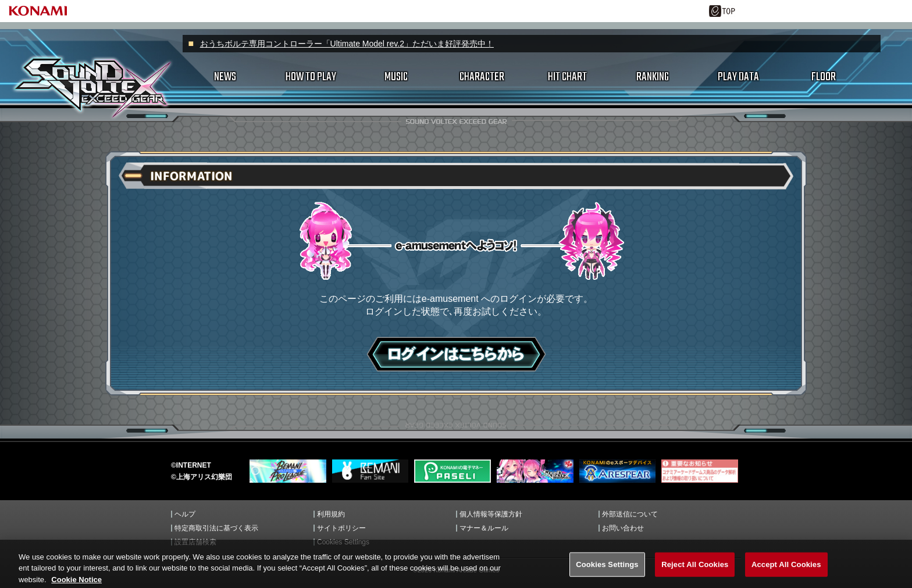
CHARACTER (482, 77)
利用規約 (331, 514)
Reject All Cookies (695, 573)
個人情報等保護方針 (491, 514)
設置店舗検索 (195, 542)
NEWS (225, 77)
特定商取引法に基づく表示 (216, 528)
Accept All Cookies (786, 573)
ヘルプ (185, 514)
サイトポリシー (341, 528)
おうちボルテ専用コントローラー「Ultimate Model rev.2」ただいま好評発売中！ (347, 44)
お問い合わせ (623, 528)
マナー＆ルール (484, 528)
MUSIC (396, 77)
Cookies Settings (343, 542)
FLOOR (824, 77)
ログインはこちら (456, 354)
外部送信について (630, 514)
